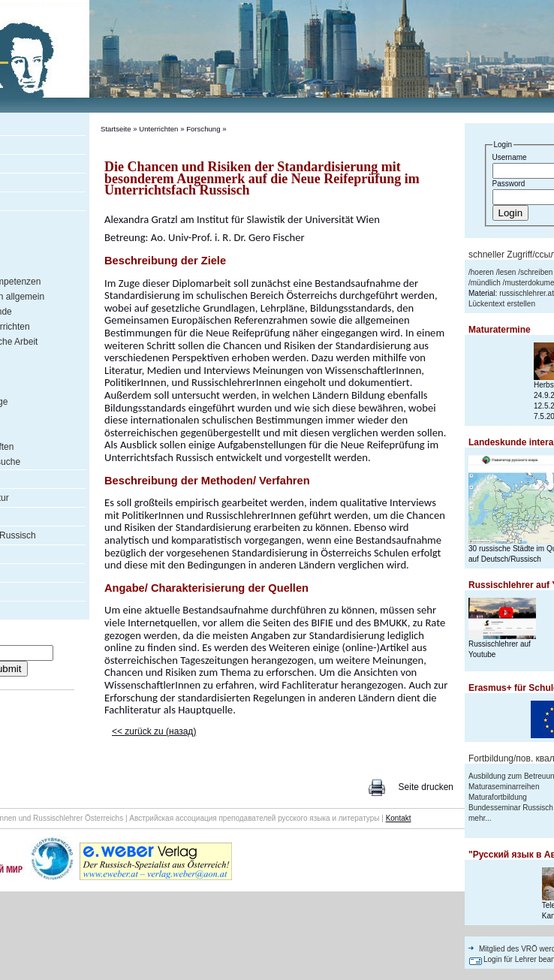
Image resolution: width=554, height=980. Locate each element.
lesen (507, 272)
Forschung (203, 129)
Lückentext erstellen (502, 304)
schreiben (536, 272)
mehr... (480, 818)
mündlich (486, 283)
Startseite (116, 129)
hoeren (482, 272)
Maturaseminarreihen (504, 787)
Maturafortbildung (498, 797)
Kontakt (399, 818)
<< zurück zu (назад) (154, 731)
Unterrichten (158, 129)
